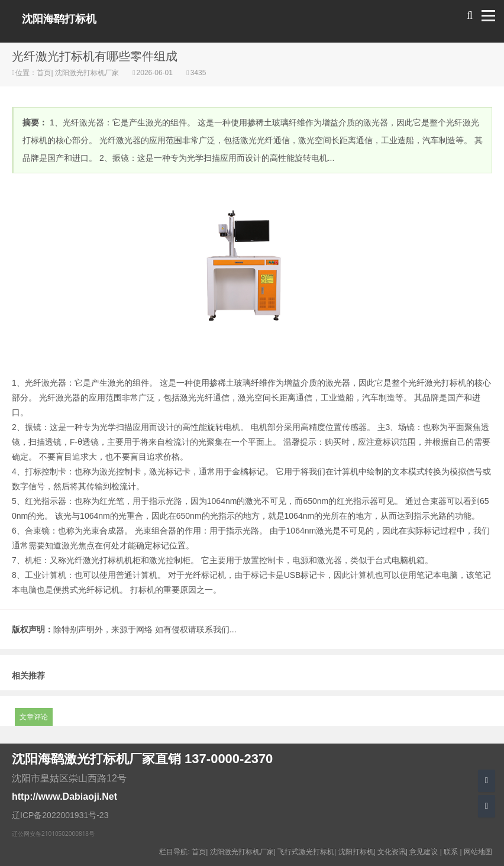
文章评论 (34, 717)
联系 (451, 852)
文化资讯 (392, 852)
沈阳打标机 (356, 852)
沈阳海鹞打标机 (59, 19)
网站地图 (478, 852)
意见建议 (424, 852)
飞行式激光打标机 (306, 852)
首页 (44, 73)
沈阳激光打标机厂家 (87, 73)
